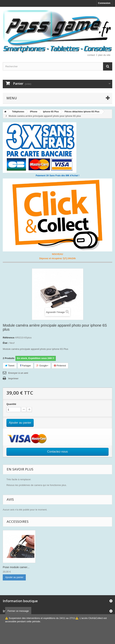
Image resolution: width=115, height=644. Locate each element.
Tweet (10, 366)
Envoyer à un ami (18, 373)
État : (6, 343)
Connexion (104, 3)
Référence (9, 338)
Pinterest (60, 366)
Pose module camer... (16, 567)
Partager (25, 366)
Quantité (11, 404)
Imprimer (13, 378)
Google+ (42, 366)
